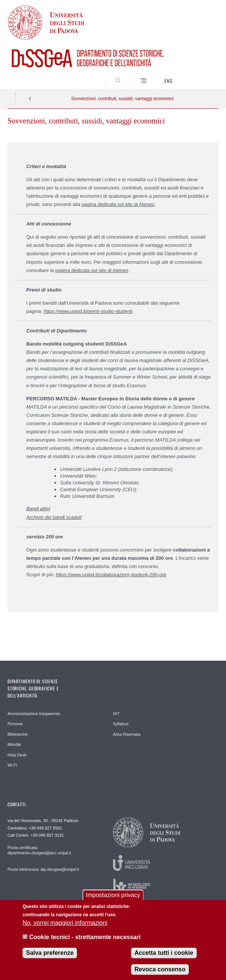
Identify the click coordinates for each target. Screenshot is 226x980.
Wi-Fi (12, 765)
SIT (116, 714)
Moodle (14, 744)
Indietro (30, 99)
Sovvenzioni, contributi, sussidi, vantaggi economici (123, 99)
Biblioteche (18, 734)
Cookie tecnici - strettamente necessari (85, 942)
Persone (15, 724)
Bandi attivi (38, 509)
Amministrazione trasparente (34, 714)
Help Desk (17, 755)
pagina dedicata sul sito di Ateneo (118, 204)
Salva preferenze (50, 957)
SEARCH (202, 75)
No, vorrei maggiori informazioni (65, 928)
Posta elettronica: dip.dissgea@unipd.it (43, 869)
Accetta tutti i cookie (164, 957)
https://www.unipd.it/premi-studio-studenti (88, 311)
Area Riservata (127, 734)
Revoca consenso (160, 974)
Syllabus (121, 724)
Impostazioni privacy (113, 900)
